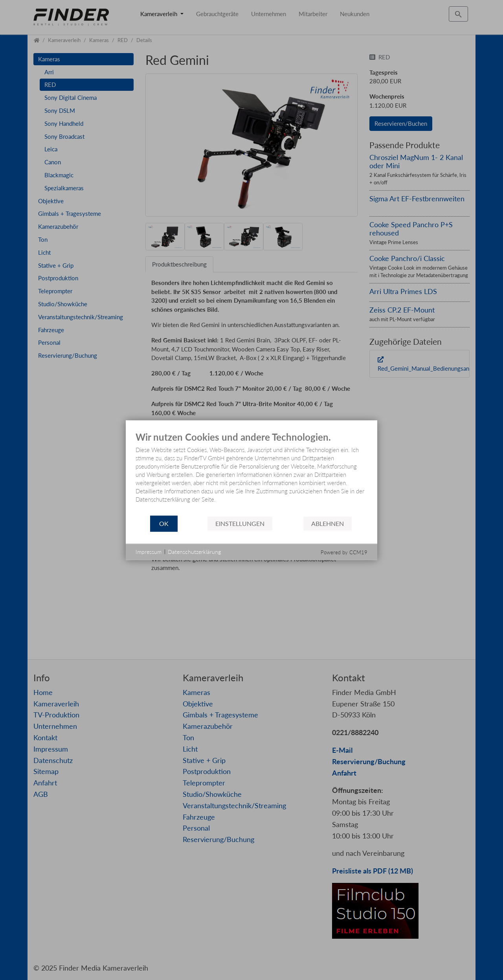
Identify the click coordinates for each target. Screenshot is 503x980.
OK (164, 523)
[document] (251, 473)
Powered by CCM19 (344, 552)
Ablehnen (328, 523)
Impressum (149, 552)
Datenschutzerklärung (194, 552)
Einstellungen (240, 523)
